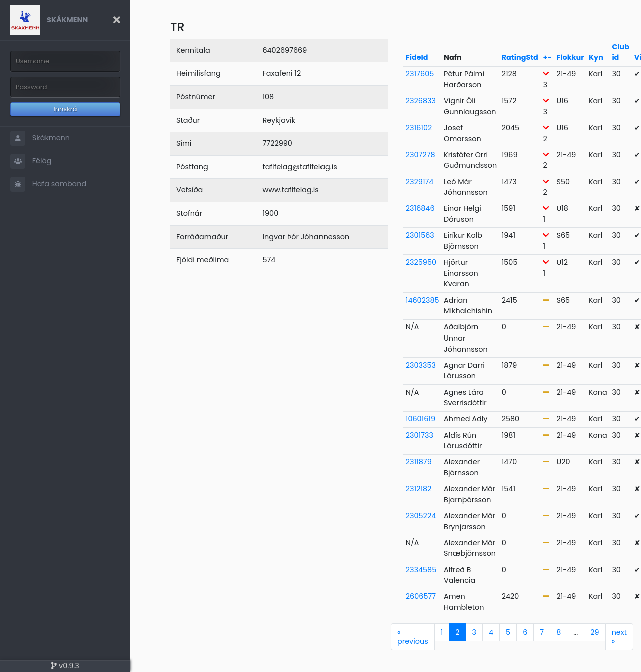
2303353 (421, 365)
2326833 (421, 101)
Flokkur (570, 57)
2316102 (419, 128)
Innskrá (65, 109)
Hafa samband (48, 184)
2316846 (420, 208)
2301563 (420, 235)
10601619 (420, 419)
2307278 (420, 155)
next (619, 637)
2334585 (421, 570)
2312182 (419, 489)
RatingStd (520, 57)
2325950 (421, 262)
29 (595, 632)
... (576, 632)
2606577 (421, 596)
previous (413, 637)
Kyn (596, 57)
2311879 (419, 462)
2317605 (420, 74)
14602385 (422, 300)
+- (547, 57)
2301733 (419, 435)
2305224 (421, 516)
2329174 (420, 182)
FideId (417, 57)
